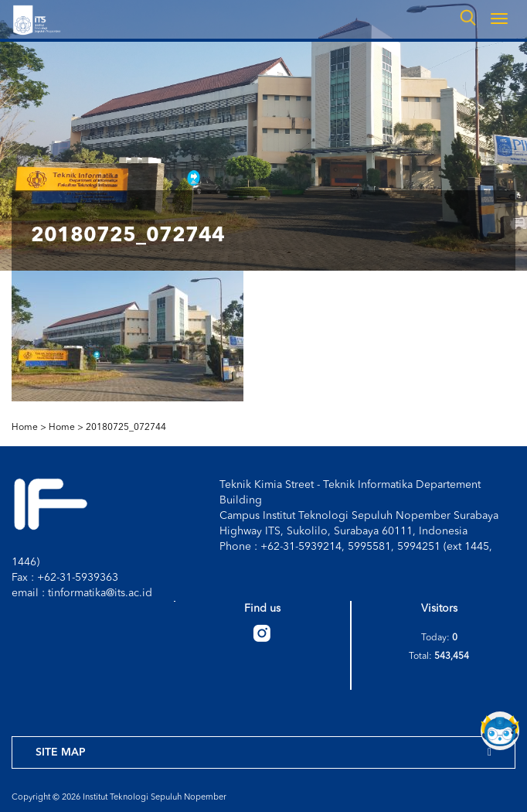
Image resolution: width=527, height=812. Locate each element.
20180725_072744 (126, 428)
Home (62, 428)
